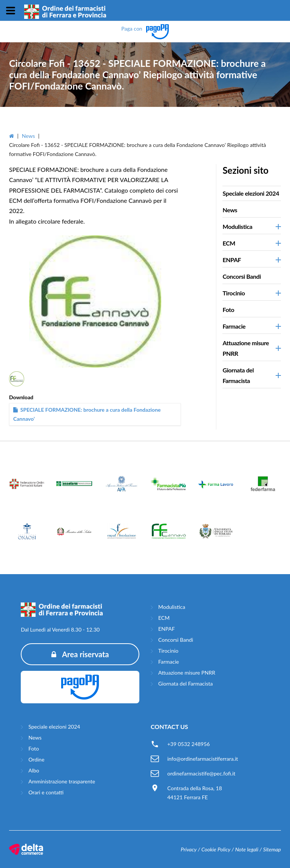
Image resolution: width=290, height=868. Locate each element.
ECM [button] (229, 243)
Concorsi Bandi (241, 276)
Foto (228, 310)
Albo (34, 770)
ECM (164, 618)
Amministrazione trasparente (62, 781)
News (29, 136)
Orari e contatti (46, 792)
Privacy (188, 849)
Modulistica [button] (237, 226)
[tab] (252, 193)
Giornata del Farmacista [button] (238, 375)
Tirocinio (168, 651)
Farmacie (169, 662)
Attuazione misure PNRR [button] (246, 348)
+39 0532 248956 (189, 744)
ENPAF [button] (232, 260)
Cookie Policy (216, 849)
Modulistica (172, 607)
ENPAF (167, 629)
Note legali (247, 849)
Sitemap (272, 849)
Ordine (36, 759)
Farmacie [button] (234, 326)
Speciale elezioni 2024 (251, 193)
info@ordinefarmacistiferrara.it (203, 759)
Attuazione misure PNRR (187, 673)
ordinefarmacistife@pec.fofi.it (201, 773)
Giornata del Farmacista (185, 683)
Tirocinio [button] (234, 293)
